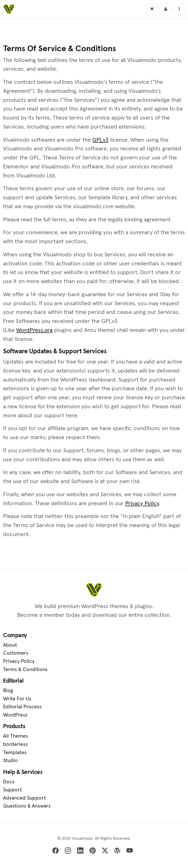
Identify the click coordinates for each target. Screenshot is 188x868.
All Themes (16, 737)
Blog (8, 691)
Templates (15, 753)
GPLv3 (100, 140)
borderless (15, 745)
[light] (152, 9)
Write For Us (17, 699)
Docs (9, 782)
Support (12, 791)
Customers (16, 654)
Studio (10, 761)
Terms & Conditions (25, 670)
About (10, 646)
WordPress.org (35, 331)
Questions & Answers (27, 807)
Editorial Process (22, 708)
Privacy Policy (142, 504)
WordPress (15, 716)
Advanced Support (24, 799)
